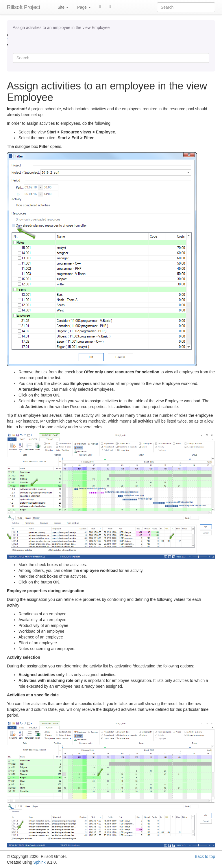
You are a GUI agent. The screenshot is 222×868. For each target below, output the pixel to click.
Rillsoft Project (24, 7)
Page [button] (84, 7)
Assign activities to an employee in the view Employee (61, 27)
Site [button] (63, 7)
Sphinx (39, 862)
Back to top (205, 856)
